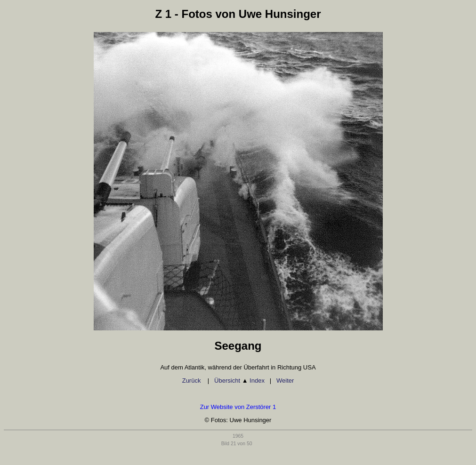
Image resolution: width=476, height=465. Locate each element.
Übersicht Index (239, 381)
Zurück (192, 381)
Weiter (285, 381)
